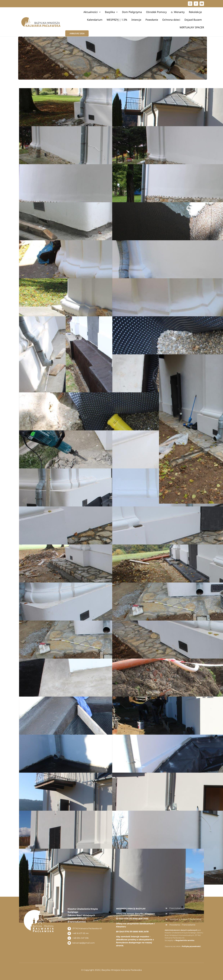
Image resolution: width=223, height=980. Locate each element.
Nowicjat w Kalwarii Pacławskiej (185, 919)
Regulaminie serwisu (185, 940)
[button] (217, 4)
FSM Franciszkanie (179, 914)
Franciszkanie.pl (177, 908)
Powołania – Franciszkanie (182, 925)
